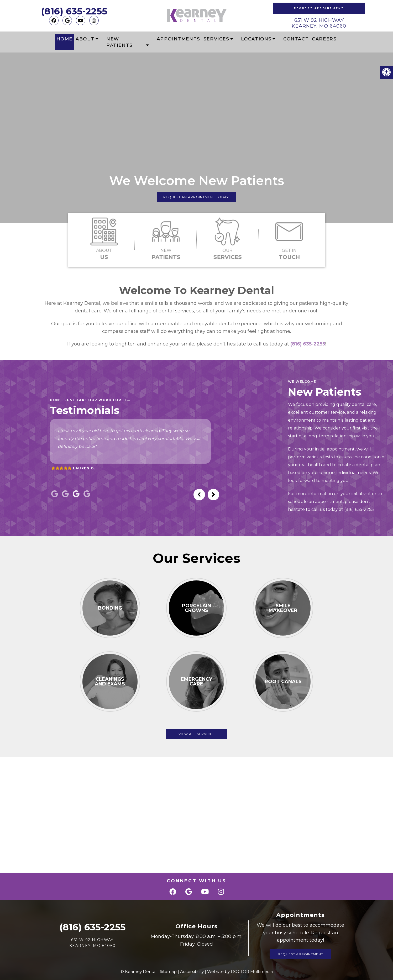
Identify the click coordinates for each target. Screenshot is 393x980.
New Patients (120, 42)
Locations (256, 39)
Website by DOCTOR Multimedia (240, 971)
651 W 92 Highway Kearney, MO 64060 (319, 23)
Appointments (179, 39)
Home (64, 39)
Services (216, 39)
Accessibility (192, 971)
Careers (324, 39)
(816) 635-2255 (74, 11)
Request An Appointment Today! (196, 197)
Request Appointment (319, 8)
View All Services (196, 734)
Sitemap (168, 971)
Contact (296, 39)
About (85, 39)
